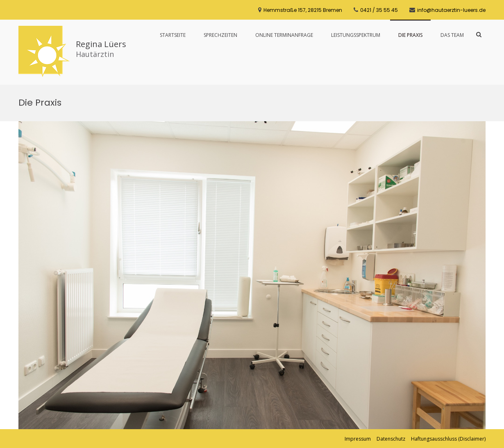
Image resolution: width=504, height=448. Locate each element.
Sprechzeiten (220, 35)
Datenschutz (391, 439)
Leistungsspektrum (356, 35)
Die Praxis (410, 35)
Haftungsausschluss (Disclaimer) (448, 439)
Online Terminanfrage (284, 35)
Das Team (452, 35)
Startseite (173, 35)
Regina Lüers (101, 44)
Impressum (358, 439)
